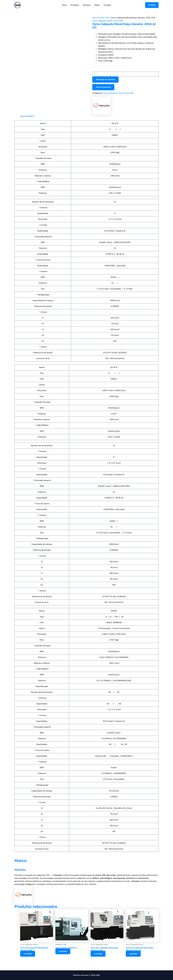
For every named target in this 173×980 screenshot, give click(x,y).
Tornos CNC (104, 18)
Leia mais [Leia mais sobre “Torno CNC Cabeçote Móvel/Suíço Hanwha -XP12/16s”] (133, 954)
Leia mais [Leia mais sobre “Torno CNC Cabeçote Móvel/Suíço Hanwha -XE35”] (98, 954)
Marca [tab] (32, 116)
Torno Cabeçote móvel (102, 21)
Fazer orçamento (103, 87)
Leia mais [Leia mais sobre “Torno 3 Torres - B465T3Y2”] (63, 951)
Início (65, 5)
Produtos (75, 5)
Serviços (87, 5)
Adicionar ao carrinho (106, 80)
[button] (152, 5)
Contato (107, 5)
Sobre (97, 5)
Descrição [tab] (25, 116)
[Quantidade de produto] (125, 74)
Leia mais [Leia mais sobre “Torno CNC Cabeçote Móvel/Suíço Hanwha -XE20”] (28, 954)
